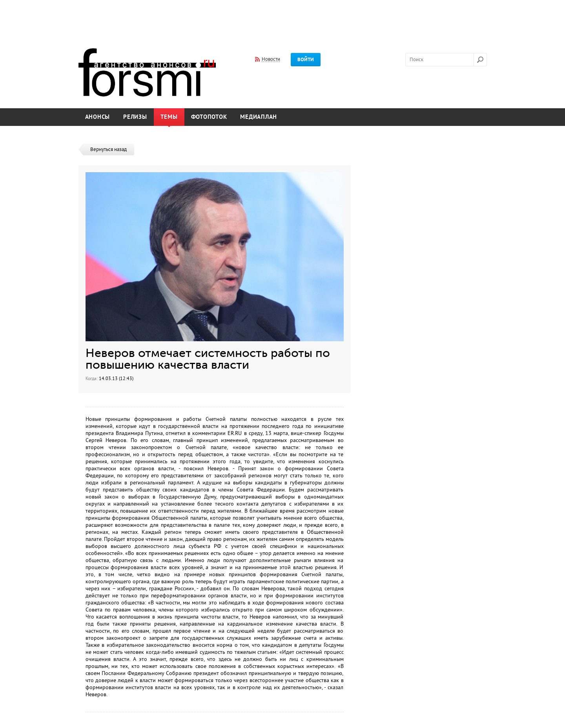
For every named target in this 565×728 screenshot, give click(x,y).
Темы (169, 117)
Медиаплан (259, 117)
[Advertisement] (282, 19)
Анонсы (98, 117)
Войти (306, 60)
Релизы (135, 117)
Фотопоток (209, 117)
